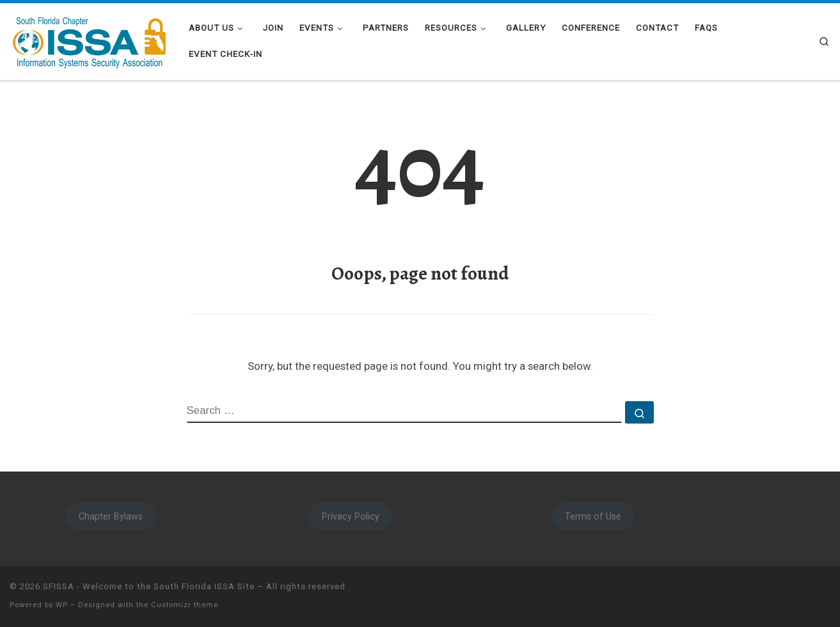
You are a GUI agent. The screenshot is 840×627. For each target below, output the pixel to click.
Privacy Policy (351, 516)
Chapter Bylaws (111, 516)
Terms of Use (593, 516)
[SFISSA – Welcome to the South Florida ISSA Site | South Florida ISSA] (90, 40)
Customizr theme (185, 605)
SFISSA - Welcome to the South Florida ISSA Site (149, 586)
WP (62, 605)
